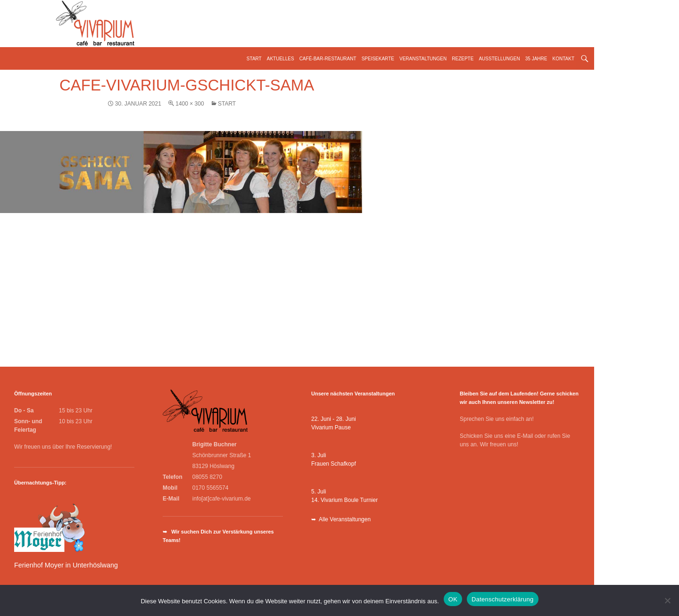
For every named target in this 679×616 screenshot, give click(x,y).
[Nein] (667, 600)
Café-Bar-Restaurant (328, 59)
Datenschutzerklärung (502, 599)
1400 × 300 (190, 104)
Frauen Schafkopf (334, 464)
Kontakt (563, 59)
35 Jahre (536, 59)
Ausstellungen (499, 59)
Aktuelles (281, 59)
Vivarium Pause (331, 427)
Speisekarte (378, 59)
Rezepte (463, 59)
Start (254, 59)
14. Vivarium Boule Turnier (344, 500)
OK (453, 599)
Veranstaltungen (423, 59)
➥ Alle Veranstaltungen (341, 519)
